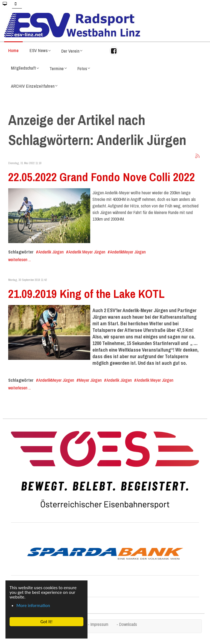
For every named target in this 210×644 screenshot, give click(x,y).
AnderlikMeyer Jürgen (128, 252)
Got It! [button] (47, 622)
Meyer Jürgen (90, 380)
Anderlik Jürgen (51, 252)
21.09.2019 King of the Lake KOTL (86, 293)
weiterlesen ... (20, 260)
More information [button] (33, 605)
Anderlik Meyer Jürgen (87, 252)
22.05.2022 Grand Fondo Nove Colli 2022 (102, 177)
